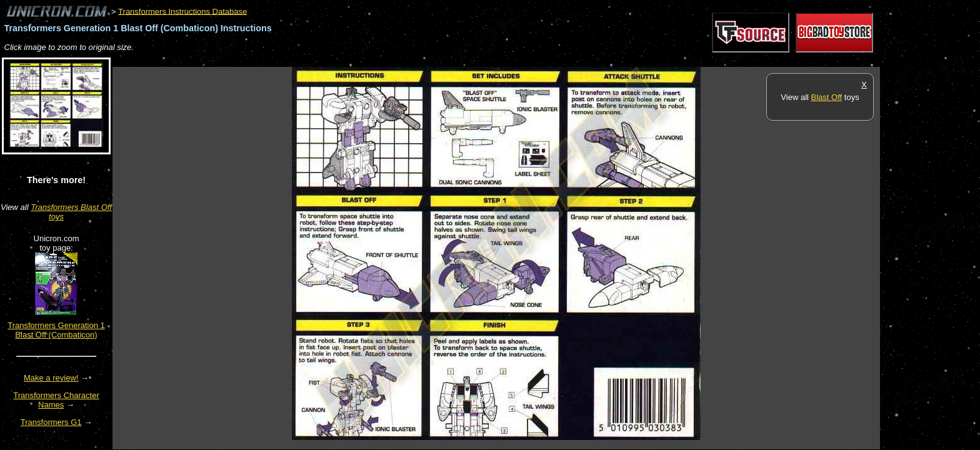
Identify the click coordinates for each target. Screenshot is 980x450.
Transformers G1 (51, 422)
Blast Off (827, 97)
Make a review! (51, 378)
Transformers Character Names (56, 400)
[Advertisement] (340, 60)
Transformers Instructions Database (182, 11)
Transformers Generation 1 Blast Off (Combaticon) (56, 330)
